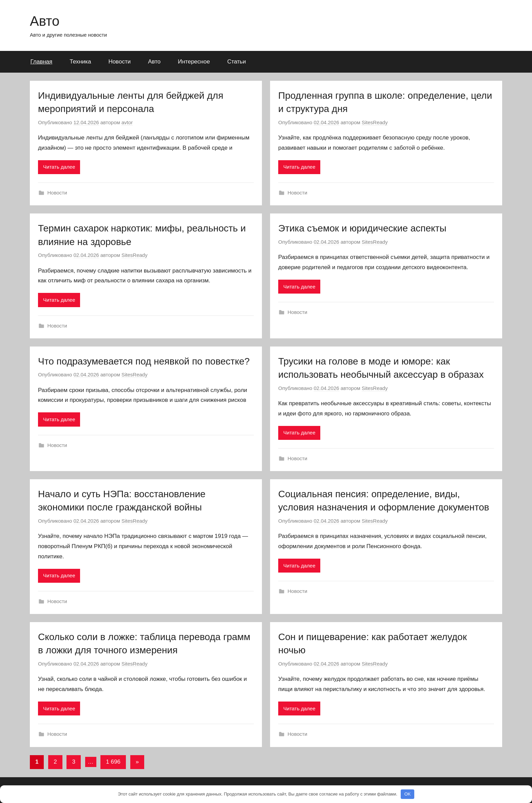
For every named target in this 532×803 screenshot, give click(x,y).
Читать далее (59, 167)
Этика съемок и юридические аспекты (362, 228)
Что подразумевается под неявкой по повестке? (144, 361)
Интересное (194, 62)
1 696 (113, 762)
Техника (80, 62)
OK (408, 794)
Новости (119, 62)
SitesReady (375, 122)
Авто (45, 21)
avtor (127, 122)
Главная (42, 62)
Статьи (237, 62)
